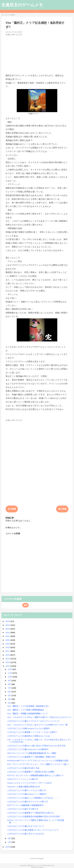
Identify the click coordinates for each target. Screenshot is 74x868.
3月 (10, 703)
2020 (8, 640)
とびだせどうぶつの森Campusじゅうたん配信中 (29, 728)
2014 (8, 662)
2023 (8, 629)
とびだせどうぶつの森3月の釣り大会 (23, 768)
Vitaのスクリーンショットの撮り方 (23, 779)
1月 (10, 842)
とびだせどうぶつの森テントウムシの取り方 (27, 790)
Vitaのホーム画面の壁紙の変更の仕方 (24, 787)
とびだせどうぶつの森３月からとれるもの (26, 834)
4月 (10, 699)
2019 (8, 644)
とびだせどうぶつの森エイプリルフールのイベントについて (33, 721)
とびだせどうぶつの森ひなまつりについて (26, 826)
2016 (8, 655)
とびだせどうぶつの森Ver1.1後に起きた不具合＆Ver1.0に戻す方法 (36, 746)
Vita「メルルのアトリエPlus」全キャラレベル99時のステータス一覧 (37, 725)
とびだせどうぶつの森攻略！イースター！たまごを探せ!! (32, 732)
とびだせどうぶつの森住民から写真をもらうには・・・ (31, 736)
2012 (8, 847)
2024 (8, 625)
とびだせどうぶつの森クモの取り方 (23, 809)
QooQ (41, 867)
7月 (10, 688)
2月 (10, 838)
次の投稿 (12, 509)
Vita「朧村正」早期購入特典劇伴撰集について (27, 714)
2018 (8, 647)
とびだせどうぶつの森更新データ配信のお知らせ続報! (31, 772)
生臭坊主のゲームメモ (22, 5)
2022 (8, 632)
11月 (10, 673)
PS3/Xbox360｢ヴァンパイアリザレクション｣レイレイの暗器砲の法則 (38, 761)
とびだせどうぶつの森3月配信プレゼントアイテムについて (33, 830)
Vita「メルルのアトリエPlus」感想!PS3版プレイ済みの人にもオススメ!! (39, 717)
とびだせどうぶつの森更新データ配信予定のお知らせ (31, 813)
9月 (10, 681)
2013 (8, 666)
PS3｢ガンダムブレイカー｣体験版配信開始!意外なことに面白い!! (35, 775)
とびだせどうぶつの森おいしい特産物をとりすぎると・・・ (33, 798)
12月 (10, 669)
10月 (10, 677)
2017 (8, 651)
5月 (10, 695)
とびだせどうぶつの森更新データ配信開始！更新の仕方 (31, 757)
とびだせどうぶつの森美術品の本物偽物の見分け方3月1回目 (34, 816)
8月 (10, 684)
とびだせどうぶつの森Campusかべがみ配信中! (28, 749)
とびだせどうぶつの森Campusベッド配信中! (27, 794)
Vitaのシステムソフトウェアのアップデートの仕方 (29, 783)
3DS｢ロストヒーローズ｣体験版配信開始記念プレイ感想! (32, 753)
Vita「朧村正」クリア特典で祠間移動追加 (26, 710)
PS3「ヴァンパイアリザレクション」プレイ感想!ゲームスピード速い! (38, 764)
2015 (8, 659)
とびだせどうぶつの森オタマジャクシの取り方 (28, 802)
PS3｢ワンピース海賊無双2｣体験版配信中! (26, 805)
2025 (8, 621)
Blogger (41, 858)
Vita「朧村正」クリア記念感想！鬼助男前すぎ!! (28, 706)
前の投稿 (62, 509)
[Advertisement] (37, 54)
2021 (8, 636)
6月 (10, 692)
